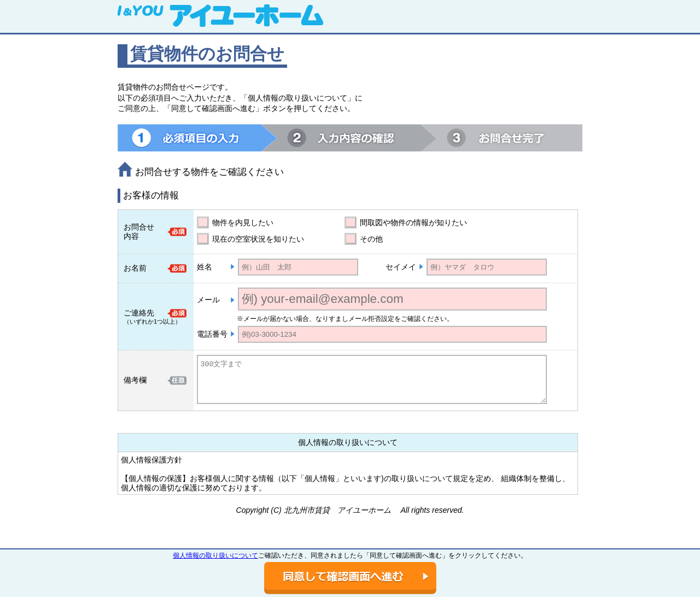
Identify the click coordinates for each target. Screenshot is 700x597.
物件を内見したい (243, 223)
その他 (371, 239)
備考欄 (135, 380)
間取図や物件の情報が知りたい (413, 223)
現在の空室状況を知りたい (258, 239)
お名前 (135, 268)
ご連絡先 (139, 313)
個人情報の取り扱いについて (215, 555)
